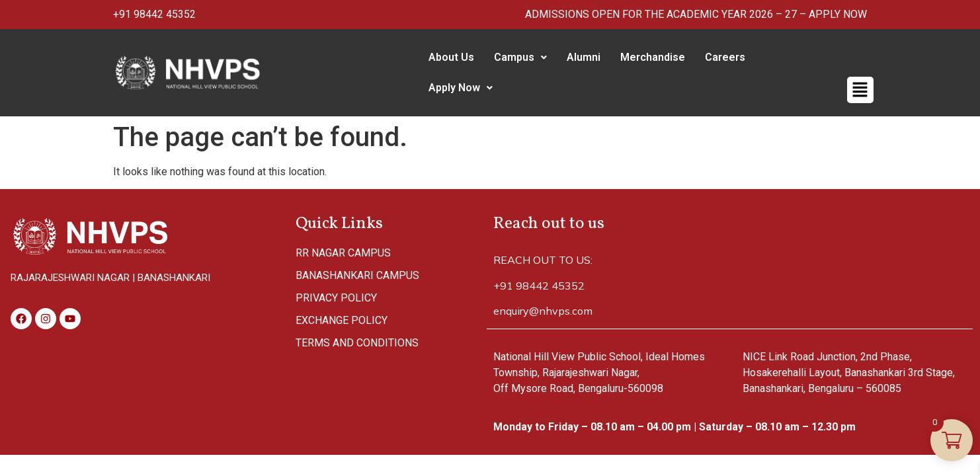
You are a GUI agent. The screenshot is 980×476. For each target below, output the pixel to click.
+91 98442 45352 (154, 14)
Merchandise (647, 57)
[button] (515, 58)
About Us (446, 57)
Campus (515, 57)
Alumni (578, 57)
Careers (720, 57)
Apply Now (792, 57)
